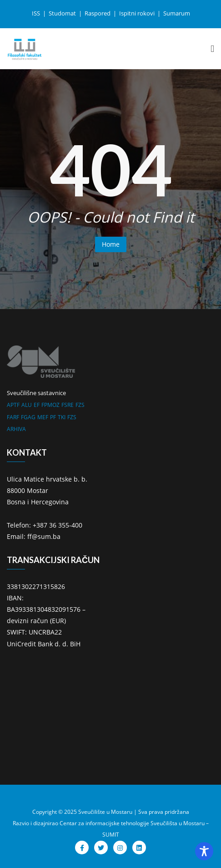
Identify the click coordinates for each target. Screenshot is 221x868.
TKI (62, 417)
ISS (37, 13)
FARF (13, 417)
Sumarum (177, 13)
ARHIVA (16, 429)
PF (53, 417)
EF (37, 405)
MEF (43, 417)
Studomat (63, 13)
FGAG (28, 417)
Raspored (98, 13)
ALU (27, 405)
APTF (13, 405)
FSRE (68, 405)
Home (111, 244)
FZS (80, 405)
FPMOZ (50, 405)
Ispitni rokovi (138, 13)
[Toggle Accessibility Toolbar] (204, 851)
